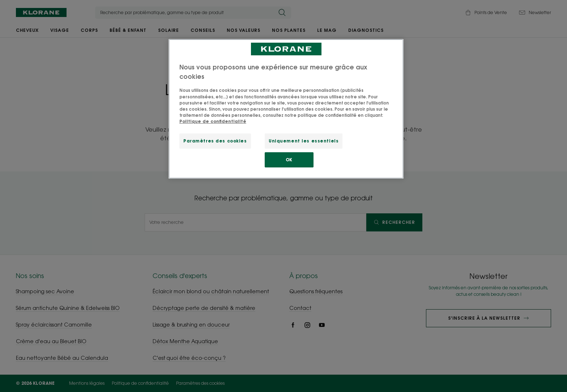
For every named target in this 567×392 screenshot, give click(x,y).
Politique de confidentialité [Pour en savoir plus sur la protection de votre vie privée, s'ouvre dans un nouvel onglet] (213, 121)
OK (289, 160)
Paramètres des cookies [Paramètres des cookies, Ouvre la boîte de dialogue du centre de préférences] (215, 141)
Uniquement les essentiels (304, 141)
